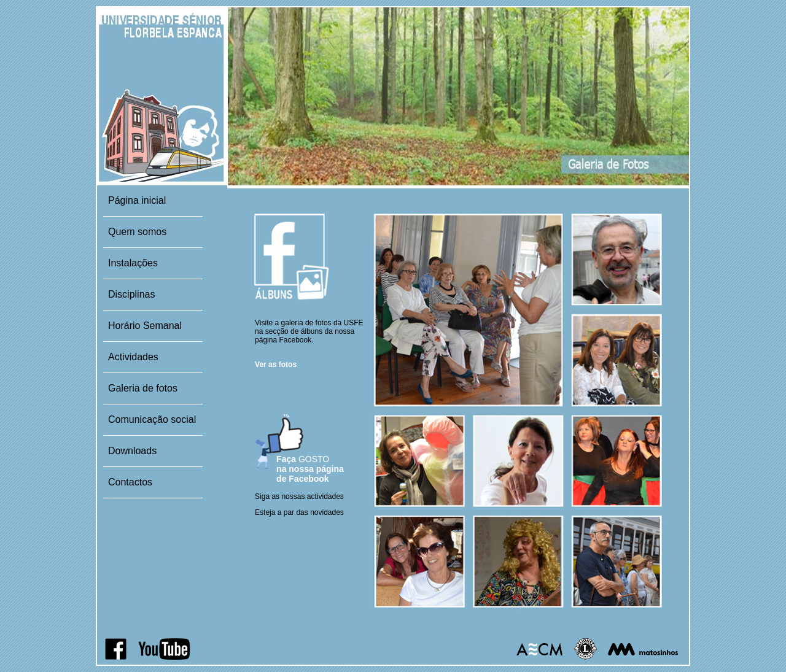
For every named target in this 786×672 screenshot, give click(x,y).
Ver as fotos (276, 365)
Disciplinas (131, 294)
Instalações (133, 263)
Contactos (130, 482)
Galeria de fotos (143, 388)
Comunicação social (152, 419)
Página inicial (137, 200)
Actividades (133, 357)
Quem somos (137, 232)
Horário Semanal (145, 326)
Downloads (132, 451)
